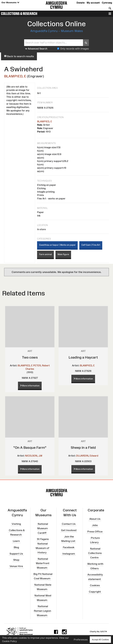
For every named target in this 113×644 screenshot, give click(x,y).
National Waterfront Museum (43, 563)
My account (93, 3)
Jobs (95, 525)
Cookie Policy (9, 641)
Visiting (16, 524)
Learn (16, 541)
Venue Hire (16, 566)
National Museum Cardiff (43, 528)
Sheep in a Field (83, 447)
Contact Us (69, 524)
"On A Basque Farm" (30, 447)
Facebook (69, 547)
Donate (81, 3)
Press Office (95, 532)
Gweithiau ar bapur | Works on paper (57, 245)
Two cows (30, 357)
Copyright (95, 592)
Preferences (81, 640)
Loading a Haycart (83, 357)
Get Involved (69, 530)
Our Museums (10, 3)
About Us (95, 519)
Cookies (95, 585)
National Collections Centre (95, 553)
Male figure (63, 254)
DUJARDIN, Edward (87, 456)
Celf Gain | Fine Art (91, 245)
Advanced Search (36, 49)
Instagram (69, 554)
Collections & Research (19, 14)
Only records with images (75, 49)
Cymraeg (107, 3)
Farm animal (45, 254)
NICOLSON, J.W (34, 456)
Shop (16, 560)
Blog (16, 547)
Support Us (16, 554)
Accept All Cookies (100, 640)
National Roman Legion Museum (42, 611)
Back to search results (19, 56)
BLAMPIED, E (15, 76)
